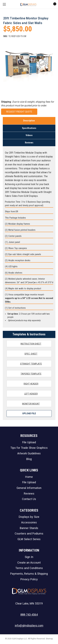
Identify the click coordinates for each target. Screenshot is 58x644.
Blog (29, 459)
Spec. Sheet (29, 354)
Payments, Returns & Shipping (29, 574)
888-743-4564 (29, 615)
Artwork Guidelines (29, 453)
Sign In (29, 557)
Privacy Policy (29, 579)
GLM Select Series (29, 539)
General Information (29, 488)
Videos (29, 135)
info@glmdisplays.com (29, 625)
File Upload (29, 442)
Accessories (29, 522)
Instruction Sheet (29, 344)
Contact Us (29, 499)
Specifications (29, 128)
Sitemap (49, 639)
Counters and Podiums (29, 533)
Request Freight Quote (19, 112)
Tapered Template (29, 374)
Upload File (29, 413)
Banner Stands (29, 528)
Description (29, 121)
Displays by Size (29, 517)
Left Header (29, 394)
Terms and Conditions (29, 568)
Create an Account (29, 563)
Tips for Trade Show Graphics (29, 448)
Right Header (29, 384)
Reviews (29, 143)
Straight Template (29, 364)
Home (29, 477)
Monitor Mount (29, 404)
